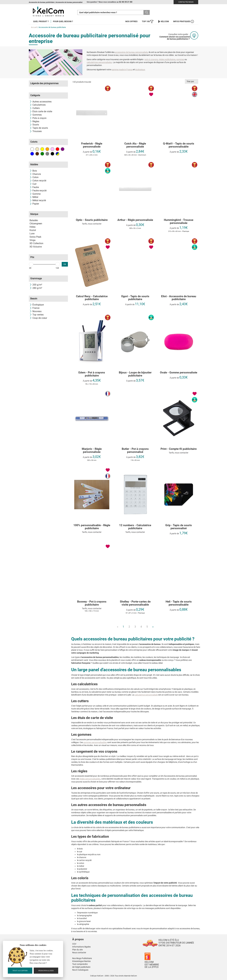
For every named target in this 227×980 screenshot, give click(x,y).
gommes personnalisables (95, 742)
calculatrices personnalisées (99, 62)
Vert (42, 154)
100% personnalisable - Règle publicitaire (92, 527)
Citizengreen (36, 224)
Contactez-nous (186, 2)
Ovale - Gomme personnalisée (179, 373)
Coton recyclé (38, 181)
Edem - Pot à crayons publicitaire (92, 374)
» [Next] (153, 627)
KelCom (163, 21)
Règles (34, 121)
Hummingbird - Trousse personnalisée (179, 222)
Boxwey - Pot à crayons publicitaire (92, 603)
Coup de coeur (38, 318)
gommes (180, 59)
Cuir (33, 184)
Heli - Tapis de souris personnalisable (179, 603)
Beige (37, 149)
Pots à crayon (38, 118)
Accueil (34, 27)
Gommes (36, 115)
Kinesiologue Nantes (81, 961)
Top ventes (37, 315)
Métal (34, 197)
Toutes (57, 154)
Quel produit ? (41, 21)
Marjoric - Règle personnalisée (92, 451)
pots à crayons (151, 59)
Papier (34, 204)
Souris (34, 125)
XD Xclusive (36, 247)
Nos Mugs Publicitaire (82, 958)
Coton (34, 177)
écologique (140, 70)
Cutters (35, 108)
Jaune (42, 149)
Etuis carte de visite (41, 111)
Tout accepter (20, 971)
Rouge (57, 149)
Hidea (33, 227)
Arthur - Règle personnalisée (135, 220)
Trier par (192, 81)
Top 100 (148, 21)
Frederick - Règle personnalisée (92, 145)
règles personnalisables (90, 779)
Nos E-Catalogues (80, 970)
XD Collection (36, 243)
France (34, 308)
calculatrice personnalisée (146, 695)
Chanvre (35, 174)
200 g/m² (36, 285)
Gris (47, 154)
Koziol (33, 230)
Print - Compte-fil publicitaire (179, 449)
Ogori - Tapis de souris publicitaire (135, 298)
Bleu (32, 154)
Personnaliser (46, 971)
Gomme (35, 194)
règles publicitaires (167, 59)
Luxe (32, 234)
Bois (33, 171)
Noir (52, 154)
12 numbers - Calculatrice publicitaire (135, 527)
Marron (37, 154)
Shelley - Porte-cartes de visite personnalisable (135, 603)
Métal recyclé (38, 200)
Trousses (36, 131)
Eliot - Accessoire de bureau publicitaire (179, 298)
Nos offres (131, 21)
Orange (47, 149)
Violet (63, 149)
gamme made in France (122, 70)
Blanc (32, 149)
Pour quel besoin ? (63, 21)
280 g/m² (36, 288)
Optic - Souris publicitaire (92, 220)
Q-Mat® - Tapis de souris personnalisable (179, 145)
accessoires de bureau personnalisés (131, 52)
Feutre (34, 187)
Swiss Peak (35, 237)
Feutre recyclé (38, 191)
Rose (52, 149)
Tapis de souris (39, 128)
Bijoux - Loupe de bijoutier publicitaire (135, 374)
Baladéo (34, 220)
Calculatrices (38, 105)
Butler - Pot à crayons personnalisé (135, 451)
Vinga (33, 240)
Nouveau (36, 311)
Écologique (37, 305)
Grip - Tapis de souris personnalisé (179, 527)
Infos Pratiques (183, 21)
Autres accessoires (41, 102)
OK (65, 264)
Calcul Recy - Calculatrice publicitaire (92, 298)
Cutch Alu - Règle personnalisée (135, 145)
